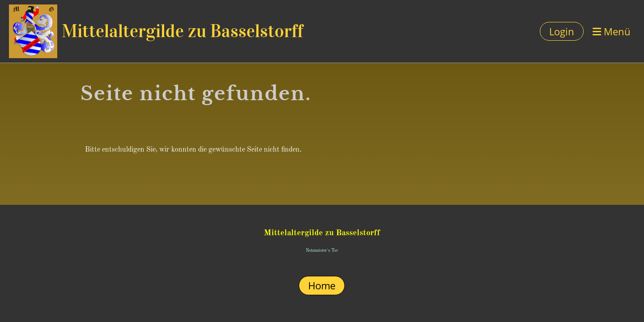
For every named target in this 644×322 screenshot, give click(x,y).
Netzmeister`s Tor (322, 251)
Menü (612, 31)
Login (562, 31)
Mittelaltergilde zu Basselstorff (182, 31)
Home (322, 285)
